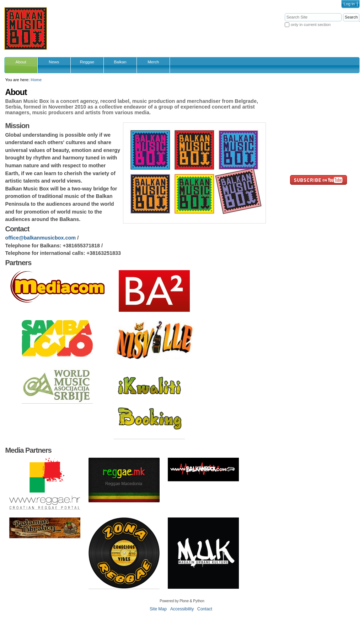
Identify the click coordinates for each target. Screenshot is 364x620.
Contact (205, 609)
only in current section (311, 25)
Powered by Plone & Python (182, 601)
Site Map (158, 609)
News (54, 62)
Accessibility (182, 609)
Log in (349, 4)
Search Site (285, 13)
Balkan (120, 62)
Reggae (87, 62)
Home (36, 80)
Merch (153, 62)
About (21, 62)
